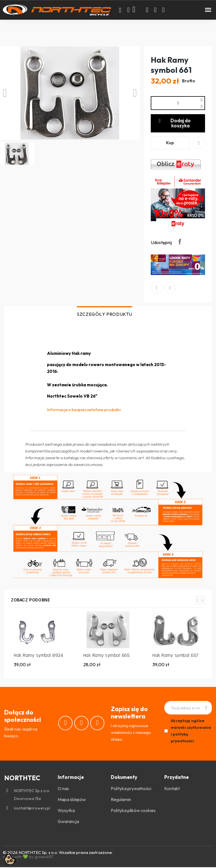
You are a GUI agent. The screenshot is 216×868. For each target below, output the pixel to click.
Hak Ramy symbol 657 (175, 656)
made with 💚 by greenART (28, 857)
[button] (120, 10)
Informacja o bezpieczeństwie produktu (84, 410)
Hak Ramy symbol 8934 (38, 656)
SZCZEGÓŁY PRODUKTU (104, 315)
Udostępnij (180, 242)
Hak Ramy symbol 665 (107, 656)
